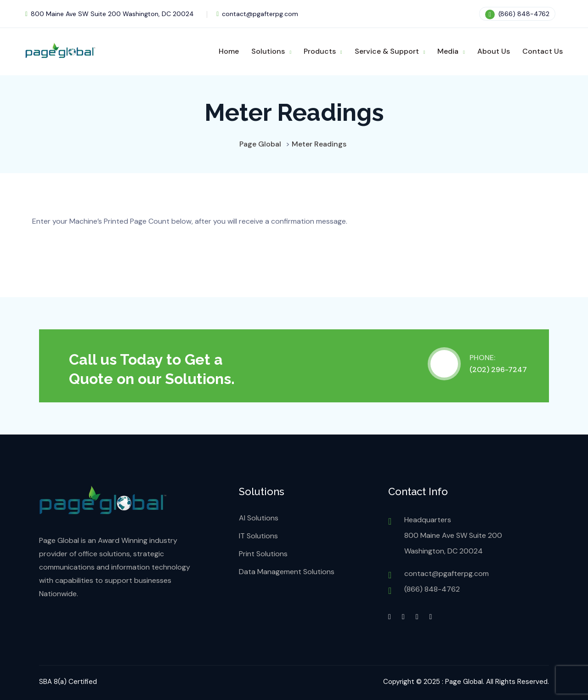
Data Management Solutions (287, 572)
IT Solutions (258, 536)
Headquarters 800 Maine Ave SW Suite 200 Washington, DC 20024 (453, 535)
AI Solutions (259, 518)
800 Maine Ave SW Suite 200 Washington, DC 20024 (110, 14)
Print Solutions (263, 554)
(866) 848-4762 (517, 14)
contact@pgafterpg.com (257, 14)
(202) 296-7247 (498, 370)
